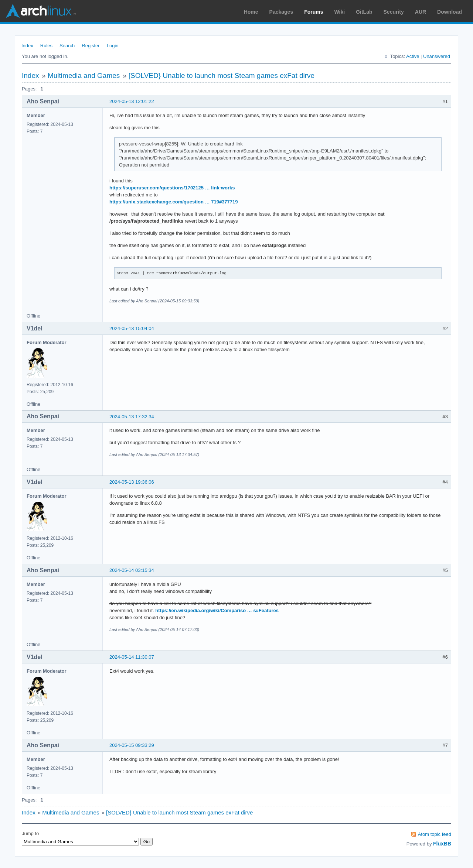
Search (67, 46)
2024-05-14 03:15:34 (132, 570)
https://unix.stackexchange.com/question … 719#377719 (174, 202)
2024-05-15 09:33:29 (132, 745)
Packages (281, 12)
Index (27, 46)
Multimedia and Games (84, 76)
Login (113, 46)
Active (413, 56)
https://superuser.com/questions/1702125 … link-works (172, 188)
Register (91, 46)
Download (450, 12)
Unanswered (437, 56)
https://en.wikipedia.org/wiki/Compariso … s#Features (217, 610)
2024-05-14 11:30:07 (132, 657)
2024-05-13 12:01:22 (132, 101)
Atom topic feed (435, 834)
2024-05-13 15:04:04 (132, 328)
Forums (314, 12)
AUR (421, 12)
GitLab (364, 12)
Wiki (340, 12)
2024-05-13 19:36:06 (132, 482)
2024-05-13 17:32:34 (132, 417)
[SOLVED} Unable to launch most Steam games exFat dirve (222, 76)
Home (251, 12)
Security (394, 12)
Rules (46, 46)
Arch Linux (41, 11)
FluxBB (442, 844)
